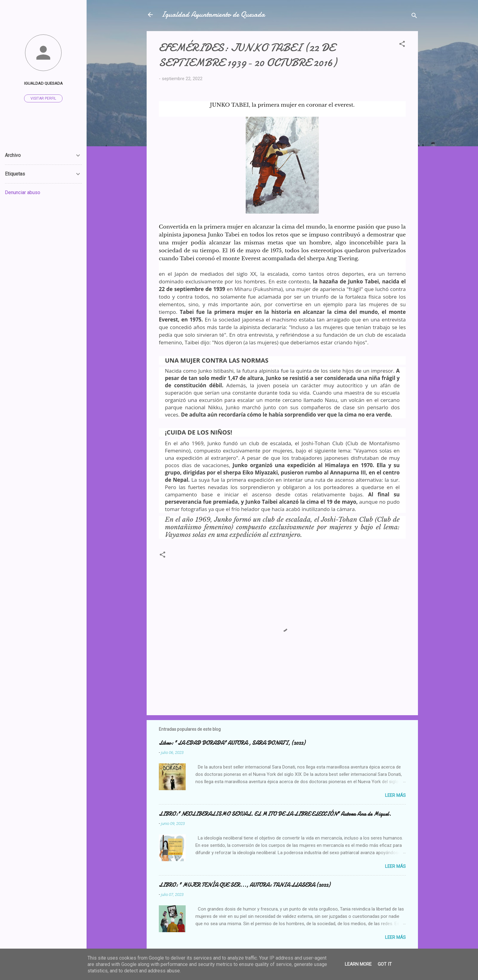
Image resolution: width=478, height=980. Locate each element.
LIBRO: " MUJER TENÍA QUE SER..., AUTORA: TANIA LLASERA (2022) (244, 885)
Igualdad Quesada (43, 83)
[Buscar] (414, 17)
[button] (402, 45)
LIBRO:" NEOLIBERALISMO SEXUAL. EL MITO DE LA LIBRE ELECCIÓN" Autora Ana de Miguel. (275, 814)
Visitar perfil (43, 98)
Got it (385, 964)
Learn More (358, 964)
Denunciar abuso (23, 192)
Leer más (395, 795)
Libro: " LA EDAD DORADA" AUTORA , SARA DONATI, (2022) (232, 743)
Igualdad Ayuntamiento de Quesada (213, 14)
